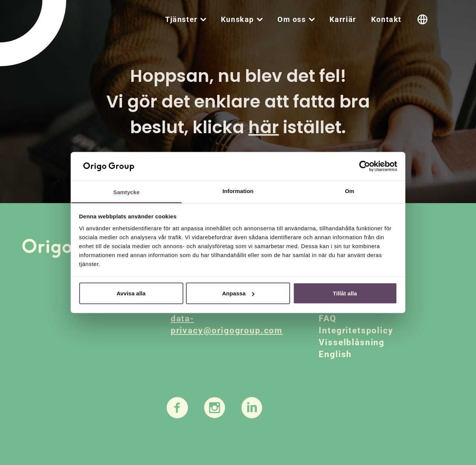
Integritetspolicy (356, 331)
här (264, 127)
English (335, 354)
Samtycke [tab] (127, 192)
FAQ (328, 319)
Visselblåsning (352, 342)
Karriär (343, 19)
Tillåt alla (345, 293)
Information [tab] (238, 191)
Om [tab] (349, 191)
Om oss (292, 19)
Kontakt (386, 19)
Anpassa (238, 293)
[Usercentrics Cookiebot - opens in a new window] (365, 166)
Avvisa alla (131, 293)
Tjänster (181, 19)
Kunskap (237, 19)
